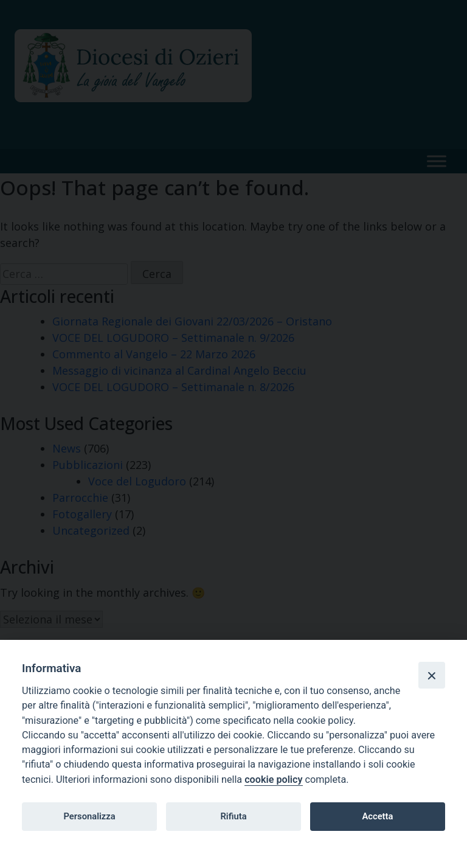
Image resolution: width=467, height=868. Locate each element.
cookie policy (273, 779)
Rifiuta (233, 816)
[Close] (432, 675)
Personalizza (89, 816)
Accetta (377, 816)
